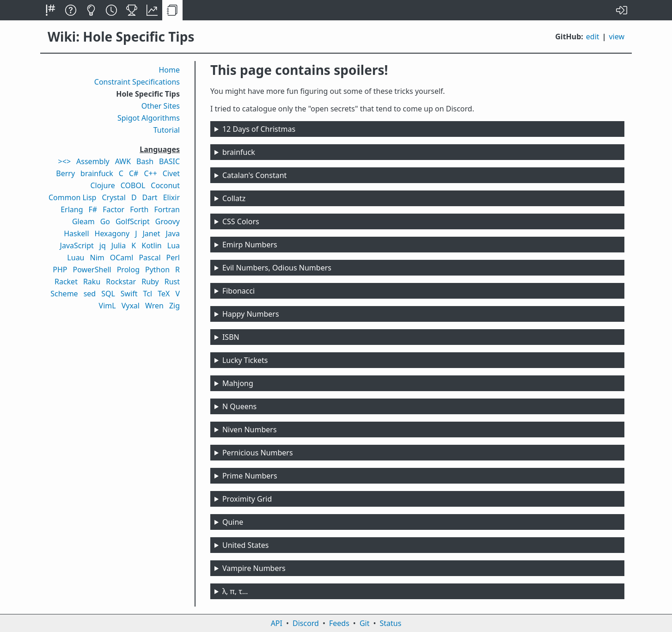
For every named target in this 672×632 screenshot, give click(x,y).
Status (390, 623)
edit (593, 37)
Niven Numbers (250, 430)
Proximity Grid (247, 499)
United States (246, 545)
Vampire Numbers (254, 568)
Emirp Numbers (250, 245)
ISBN (231, 337)
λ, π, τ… (235, 591)
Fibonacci (238, 291)
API (277, 623)
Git (365, 623)
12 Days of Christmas (259, 129)
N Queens (239, 406)
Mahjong (238, 383)
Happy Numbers (251, 314)
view (617, 37)
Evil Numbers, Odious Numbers (277, 268)
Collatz (234, 198)
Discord (306, 623)
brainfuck (239, 152)
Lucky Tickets (245, 360)
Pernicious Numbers (258, 453)
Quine (233, 522)
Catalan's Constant (254, 175)
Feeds (339, 623)
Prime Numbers (250, 476)
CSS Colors (241, 221)
